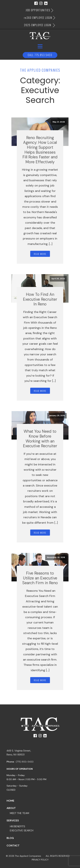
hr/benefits (17, 826)
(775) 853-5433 (25, 762)
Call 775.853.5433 (40, 55)
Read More (40, 254)
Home (10, 801)
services (13, 820)
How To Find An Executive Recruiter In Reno (40, 299)
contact (13, 846)
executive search (22, 830)
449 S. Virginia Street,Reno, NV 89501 (19, 753)
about (11, 808)
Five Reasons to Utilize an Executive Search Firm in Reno (40, 578)
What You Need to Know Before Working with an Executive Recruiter (40, 439)
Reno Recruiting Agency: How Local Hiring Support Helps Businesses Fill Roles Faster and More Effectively (40, 150)
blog (10, 838)
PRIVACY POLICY (40, 860)
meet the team (19, 813)
